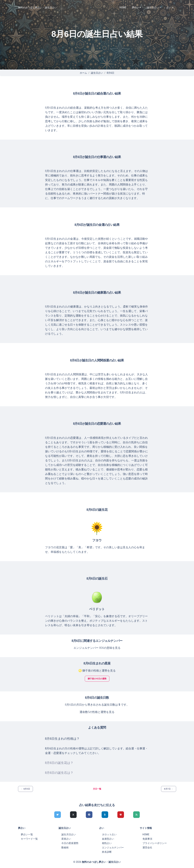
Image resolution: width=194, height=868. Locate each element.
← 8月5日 (26, 789)
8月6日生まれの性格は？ (62, 739)
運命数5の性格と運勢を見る (97, 712)
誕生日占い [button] (153, 7)
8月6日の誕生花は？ (59, 763)
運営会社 (147, 847)
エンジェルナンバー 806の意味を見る (97, 648)
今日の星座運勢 (70, 843)
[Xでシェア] (73, 815)
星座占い (66, 839)
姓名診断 (107, 852)
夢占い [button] (136, 7)
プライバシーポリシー (155, 843)
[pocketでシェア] (121, 815)
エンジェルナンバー (113, 847)
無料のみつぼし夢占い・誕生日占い (37, 7)
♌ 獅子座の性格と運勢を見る (97, 671)
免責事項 (147, 839)
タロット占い (109, 834)
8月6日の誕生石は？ (59, 773)
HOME (123, 7)
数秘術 (65, 847)
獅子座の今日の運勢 (97, 679)
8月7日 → (169, 789)
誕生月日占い (69, 834)
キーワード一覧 (29, 839)
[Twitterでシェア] (58, 815)
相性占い (107, 843)
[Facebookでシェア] (89, 815)
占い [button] (169, 7)
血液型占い (108, 839)
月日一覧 (97, 789)
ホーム (83, 73)
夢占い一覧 (27, 834)
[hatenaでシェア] (105, 815)
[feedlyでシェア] (136, 815)
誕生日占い (97, 73)
